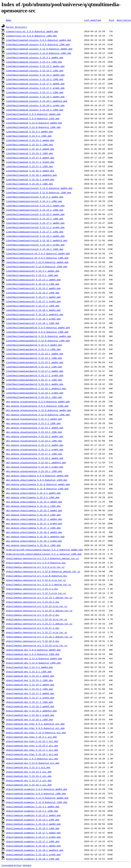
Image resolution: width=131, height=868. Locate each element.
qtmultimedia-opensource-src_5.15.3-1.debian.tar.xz (39, 584)
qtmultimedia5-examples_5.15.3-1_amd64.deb (33, 807)
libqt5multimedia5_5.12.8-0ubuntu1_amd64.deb (34, 123)
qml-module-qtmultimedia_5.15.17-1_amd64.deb (34, 519)
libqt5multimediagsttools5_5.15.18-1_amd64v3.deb (37, 240)
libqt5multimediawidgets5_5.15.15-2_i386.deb (34, 367)
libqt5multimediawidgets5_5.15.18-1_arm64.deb (35, 393)
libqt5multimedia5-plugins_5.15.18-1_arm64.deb (35, 105)
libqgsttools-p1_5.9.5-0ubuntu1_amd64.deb (32, 31)
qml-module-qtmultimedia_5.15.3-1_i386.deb (33, 497)
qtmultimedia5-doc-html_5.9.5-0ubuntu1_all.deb (35, 728)
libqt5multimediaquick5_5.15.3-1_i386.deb (32, 275)
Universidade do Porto (11, 865)
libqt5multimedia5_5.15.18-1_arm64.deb (30, 179)
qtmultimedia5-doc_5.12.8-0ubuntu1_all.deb (33, 763)
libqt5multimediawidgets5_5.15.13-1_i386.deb (34, 358)
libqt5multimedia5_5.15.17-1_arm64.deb (30, 162)
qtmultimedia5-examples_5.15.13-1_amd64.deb (33, 815)
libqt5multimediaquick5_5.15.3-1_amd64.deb (33, 271)
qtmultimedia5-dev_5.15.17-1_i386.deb (29, 702)
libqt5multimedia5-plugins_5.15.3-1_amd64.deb (35, 57)
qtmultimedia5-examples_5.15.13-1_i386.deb (33, 820)
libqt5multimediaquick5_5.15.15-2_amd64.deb (33, 288)
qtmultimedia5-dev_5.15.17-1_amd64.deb (30, 693)
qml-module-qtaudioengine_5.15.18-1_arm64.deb (35, 467)
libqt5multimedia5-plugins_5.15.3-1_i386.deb (34, 62)
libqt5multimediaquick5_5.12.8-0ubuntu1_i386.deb (37, 266)
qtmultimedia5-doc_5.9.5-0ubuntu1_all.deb (32, 759)
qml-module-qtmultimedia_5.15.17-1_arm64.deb (34, 523)
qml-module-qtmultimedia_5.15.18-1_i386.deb (33, 545)
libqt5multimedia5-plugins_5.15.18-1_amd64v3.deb (37, 101)
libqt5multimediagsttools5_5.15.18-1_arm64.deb (35, 245)
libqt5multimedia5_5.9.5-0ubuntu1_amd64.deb (33, 114)
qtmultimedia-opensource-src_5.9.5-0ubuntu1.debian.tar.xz (42, 558)
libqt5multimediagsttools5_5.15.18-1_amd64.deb (35, 236)
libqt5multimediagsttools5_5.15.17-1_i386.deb (35, 232)
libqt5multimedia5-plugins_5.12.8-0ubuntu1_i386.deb (39, 53)
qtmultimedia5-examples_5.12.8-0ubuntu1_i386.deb (37, 802)
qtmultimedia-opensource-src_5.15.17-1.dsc (33, 628)
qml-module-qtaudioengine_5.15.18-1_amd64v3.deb (36, 462)
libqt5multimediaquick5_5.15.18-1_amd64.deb (33, 310)
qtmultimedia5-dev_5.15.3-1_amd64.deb (29, 667)
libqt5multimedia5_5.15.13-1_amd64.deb (30, 140)
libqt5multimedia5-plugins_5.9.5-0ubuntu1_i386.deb (38, 44)
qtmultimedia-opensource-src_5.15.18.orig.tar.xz (37, 645)
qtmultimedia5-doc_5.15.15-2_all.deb (29, 776)
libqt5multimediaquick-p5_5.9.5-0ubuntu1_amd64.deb (38, 253)
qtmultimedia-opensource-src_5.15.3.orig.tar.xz (36, 593)
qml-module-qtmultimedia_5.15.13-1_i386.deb (33, 506)
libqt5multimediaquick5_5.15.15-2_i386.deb (33, 293)
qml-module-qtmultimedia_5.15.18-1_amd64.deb (34, 532)
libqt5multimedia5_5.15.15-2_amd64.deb (30, 149)
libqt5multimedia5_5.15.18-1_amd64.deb (30, 171)
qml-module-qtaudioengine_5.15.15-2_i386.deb (34, 441)
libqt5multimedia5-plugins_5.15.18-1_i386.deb (35, 110)
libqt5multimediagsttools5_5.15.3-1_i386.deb (34, 201)
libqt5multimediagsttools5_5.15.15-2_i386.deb (35, 219)
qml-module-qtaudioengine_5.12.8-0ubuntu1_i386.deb (38, 415)
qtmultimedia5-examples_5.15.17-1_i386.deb (33, 841)
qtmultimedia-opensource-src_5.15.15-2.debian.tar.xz (39, 611)
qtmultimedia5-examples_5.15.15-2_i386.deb (33, 828)
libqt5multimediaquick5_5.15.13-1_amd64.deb (33, 280)
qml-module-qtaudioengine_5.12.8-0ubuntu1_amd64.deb (39, 410)
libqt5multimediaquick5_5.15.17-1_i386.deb (33, 306)
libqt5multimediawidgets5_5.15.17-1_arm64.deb (35, 375)
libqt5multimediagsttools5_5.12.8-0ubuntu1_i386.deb (39, 192)
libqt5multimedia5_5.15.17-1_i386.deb (29, 166)
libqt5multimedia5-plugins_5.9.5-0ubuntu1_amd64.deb (39, 40)
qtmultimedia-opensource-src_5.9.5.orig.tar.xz (35, 567)
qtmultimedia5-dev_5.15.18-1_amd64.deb (30, 706)
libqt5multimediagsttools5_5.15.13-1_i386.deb (35, 210)
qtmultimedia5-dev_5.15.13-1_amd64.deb (30, 676)
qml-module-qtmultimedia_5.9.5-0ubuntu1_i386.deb (37, 480)
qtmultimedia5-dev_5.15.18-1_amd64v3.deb (31, 711)
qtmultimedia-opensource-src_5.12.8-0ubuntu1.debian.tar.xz (43, 571)
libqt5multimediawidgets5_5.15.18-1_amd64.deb (35, 384)
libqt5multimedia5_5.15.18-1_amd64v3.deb (31, 175)
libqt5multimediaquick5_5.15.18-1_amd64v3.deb (35, 314)
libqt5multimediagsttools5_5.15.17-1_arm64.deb (35, 227)
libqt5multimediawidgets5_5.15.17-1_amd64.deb (35, 371)
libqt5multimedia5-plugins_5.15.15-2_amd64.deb (35, 75)
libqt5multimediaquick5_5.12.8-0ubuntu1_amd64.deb (37, 262)
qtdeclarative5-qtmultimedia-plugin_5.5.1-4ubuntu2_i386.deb (44, 554)
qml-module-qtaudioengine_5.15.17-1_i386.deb (34, 454)
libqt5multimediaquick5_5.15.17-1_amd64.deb (33, 297)
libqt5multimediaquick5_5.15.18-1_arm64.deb (33, 319)
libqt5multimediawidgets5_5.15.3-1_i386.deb (33, 349)
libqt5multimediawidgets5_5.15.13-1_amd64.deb (35, 354)
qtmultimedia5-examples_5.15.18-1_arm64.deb (33, 854)
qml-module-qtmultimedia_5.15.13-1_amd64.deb (34, 502)
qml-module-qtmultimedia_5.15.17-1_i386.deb (33, 528)
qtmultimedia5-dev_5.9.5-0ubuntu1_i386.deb (33, 654)
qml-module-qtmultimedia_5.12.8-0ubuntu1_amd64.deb (38, 484)
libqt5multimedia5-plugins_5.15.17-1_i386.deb (35, 92)
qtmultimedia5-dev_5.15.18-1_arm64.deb (30, 715)
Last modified (93, 20)
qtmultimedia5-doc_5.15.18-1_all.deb (29, 785)
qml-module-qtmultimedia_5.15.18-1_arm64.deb (34, 541)
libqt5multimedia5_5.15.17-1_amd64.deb (30, 158)
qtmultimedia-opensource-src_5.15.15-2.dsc (33, 615)
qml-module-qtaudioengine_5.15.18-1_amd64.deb (35, 458)
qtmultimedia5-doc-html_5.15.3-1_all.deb (31, 737)
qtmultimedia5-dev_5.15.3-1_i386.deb (29, 672)
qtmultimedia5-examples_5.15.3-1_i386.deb (32, 811)
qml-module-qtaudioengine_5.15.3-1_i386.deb (33, 423)
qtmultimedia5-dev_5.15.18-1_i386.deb (29, 719)
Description (124, 20)
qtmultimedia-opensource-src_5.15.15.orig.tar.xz (37, 619)
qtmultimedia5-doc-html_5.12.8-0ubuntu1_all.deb (36, 732)
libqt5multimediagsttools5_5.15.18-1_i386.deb (35, 249)
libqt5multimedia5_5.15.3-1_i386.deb (29, 136)
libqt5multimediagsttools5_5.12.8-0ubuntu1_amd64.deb (39, 188)
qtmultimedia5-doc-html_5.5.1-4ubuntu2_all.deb (35, 724)
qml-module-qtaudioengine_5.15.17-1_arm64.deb (35, 449)
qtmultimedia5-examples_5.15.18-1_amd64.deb (33, 846)
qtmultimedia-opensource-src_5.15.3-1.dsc (32, 589)
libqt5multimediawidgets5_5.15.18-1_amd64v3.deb (36, 388)
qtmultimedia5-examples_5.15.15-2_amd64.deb (33, 824)
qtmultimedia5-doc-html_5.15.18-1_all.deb (32, 754)
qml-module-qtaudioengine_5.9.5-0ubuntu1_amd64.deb (38, 402)
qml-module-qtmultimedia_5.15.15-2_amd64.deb (34, 510)
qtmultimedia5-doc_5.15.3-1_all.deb (28, 767)
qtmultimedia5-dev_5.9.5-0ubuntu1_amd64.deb (33, 650)
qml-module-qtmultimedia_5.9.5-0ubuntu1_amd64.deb (37, 476)
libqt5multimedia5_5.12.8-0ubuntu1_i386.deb (33, 127)
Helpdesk (27, 865)
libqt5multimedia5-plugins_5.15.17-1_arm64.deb (35, 88)
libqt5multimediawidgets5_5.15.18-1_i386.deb (34, 397)
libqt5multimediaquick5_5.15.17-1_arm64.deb (33, 301)
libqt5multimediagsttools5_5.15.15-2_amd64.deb (35, 214)
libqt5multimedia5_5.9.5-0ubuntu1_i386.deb (33, 118)
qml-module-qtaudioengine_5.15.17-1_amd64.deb (35, 445)
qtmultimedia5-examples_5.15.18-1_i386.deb (33, 859)
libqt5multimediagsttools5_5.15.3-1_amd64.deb (35, 197)
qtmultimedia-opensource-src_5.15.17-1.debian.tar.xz (39, 624)
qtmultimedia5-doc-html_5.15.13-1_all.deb (32, 741)
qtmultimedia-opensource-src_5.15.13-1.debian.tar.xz (39, 597)
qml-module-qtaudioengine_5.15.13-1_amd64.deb (35, 428)
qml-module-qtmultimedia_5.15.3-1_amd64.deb (33, 493)
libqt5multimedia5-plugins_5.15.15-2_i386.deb (35, 79)
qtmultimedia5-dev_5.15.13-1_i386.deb (29, 680)
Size (111, 20)
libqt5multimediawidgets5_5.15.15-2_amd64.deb (35, 362)
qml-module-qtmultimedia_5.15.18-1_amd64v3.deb (35, 537)
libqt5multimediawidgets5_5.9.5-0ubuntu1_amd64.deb (38, 327)
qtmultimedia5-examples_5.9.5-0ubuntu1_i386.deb (36, 793)
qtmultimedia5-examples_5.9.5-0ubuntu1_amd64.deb (37, 789)
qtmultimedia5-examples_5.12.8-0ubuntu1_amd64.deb (37, 798)
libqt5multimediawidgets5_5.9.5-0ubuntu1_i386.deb (37, 332)
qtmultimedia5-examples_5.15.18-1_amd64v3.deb (35, 850)
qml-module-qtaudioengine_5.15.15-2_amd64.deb (35, 436)
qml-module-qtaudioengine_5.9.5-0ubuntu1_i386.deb (37, 406)
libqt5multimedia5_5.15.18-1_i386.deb (29, 184)
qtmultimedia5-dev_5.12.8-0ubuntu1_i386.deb (33, 663)
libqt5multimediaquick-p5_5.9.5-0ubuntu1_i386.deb (37, 258)
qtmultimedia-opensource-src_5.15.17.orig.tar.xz (37, 632)
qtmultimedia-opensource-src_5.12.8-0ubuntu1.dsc (37, 576)
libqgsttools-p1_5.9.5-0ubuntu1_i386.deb (31, 36)
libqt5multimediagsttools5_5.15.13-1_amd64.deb (35, 206)
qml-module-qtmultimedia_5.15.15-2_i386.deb (33, 515)
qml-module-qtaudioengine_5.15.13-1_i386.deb (34, 432)
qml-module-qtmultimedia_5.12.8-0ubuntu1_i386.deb (37, 489)
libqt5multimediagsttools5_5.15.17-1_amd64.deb (35, 223)
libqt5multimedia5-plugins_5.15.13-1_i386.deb (35, 71)
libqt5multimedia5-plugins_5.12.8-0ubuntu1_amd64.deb (39, 49)
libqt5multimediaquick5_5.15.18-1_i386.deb (33, 323)
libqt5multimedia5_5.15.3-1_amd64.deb (29, 131)
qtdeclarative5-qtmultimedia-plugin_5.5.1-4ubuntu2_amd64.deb (44, 550)
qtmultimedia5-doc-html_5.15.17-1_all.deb (32, 750)
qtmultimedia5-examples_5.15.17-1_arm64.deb (33, 837)
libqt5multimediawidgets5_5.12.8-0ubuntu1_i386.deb (38, 341)
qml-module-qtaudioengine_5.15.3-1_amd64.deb (34, 419)
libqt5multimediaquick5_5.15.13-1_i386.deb (33, 284)
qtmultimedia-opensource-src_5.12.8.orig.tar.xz (36, 580)
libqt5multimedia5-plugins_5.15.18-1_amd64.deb (35, 97)
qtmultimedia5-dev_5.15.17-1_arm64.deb (30, 698)
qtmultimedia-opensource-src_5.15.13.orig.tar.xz (37, 606)
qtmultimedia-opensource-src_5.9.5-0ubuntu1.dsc (36, 563)
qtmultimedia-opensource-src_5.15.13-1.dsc (33, 602)
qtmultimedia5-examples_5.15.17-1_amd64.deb (33, 833)
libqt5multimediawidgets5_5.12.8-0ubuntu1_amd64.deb (39, 336)
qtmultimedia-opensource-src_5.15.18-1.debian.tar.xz (39, 637)
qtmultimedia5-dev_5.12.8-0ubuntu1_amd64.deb (34, 658)
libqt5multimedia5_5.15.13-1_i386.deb (29, 145)
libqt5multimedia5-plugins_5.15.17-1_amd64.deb (35, 84)
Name (9, 20)
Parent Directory (16, 27)
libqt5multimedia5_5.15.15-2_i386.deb (29, 153)
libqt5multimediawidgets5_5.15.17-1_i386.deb (34, 380)
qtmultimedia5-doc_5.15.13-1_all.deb (29, 772)
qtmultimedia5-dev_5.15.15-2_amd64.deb (30, 685)
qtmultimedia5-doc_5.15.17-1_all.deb (29, 780)
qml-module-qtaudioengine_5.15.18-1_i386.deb (34, 471)
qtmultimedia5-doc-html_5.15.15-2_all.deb (32, 746)
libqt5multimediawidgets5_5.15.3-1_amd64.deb (34, 345)
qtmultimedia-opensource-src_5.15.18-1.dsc (33, 641)
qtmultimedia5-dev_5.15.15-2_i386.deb (29, 689)
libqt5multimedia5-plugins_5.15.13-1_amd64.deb (35, 66)
